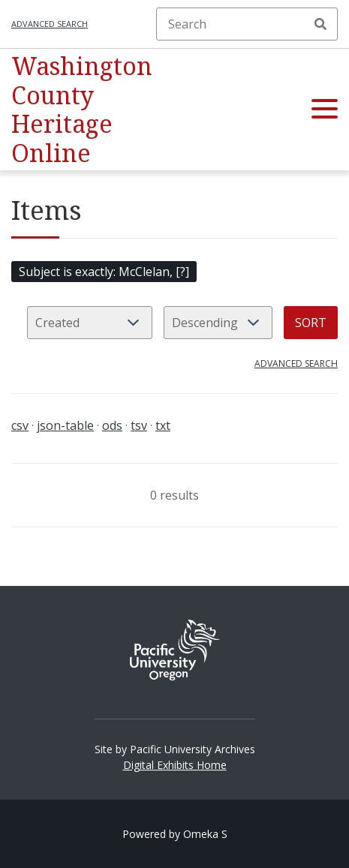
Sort (311, 323)
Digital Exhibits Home (175, 765)
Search (320, 24)
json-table (65, 425)
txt (163, 425)
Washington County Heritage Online (82, 109)
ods (112, 425)
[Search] (247, 24)
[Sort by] (90, 323)
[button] (325, 110)
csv (20, 425)
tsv (139, 425)
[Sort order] (218, 323)
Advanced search (50, 24)
